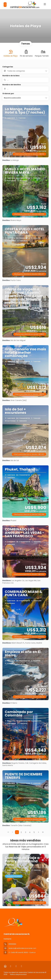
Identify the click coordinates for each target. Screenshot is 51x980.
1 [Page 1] (17, 832)
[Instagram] (16, 966)
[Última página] (43, 832)
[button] (25, 98)
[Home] (5, 966)
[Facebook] (11, 966)
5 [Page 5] (34, 832)
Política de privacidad (18, 974)
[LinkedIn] (22, 966)
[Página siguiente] (39, 832)
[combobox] (25, 89)
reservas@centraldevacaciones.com (22, 948)
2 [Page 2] (21, 832)
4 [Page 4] (30, 832)
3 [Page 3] (26, 832)
